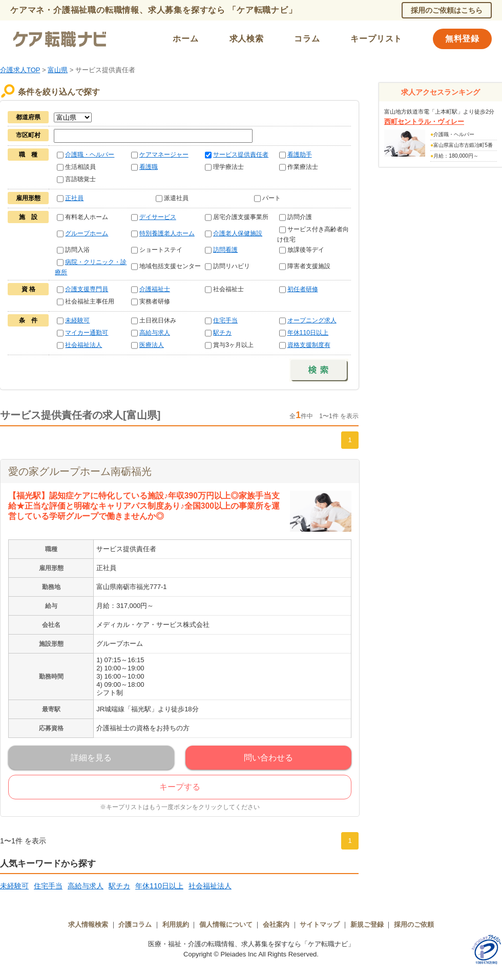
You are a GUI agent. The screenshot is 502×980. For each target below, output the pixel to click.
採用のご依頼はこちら (447, 10)
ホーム (185, 39)
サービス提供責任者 (241, 155)
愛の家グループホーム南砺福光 (80, 471)
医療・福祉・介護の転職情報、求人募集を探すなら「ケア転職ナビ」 (251, 944)
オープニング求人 (312, 320)
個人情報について (226, 924)
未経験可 (77, 320)
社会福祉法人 (83, 345)
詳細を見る (91, 758)
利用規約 (176, 924)
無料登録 (462, 39)
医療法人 (152, 345)
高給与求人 (155, 333)
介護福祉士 (155, 289)
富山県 (58, 70)
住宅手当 (225, 320)
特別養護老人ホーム (167, 233)
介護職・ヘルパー (90, 155)
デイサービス (158, 217)
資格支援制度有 (309, 345)
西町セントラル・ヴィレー (424, 122)
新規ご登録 (367, 924)
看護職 (149, 167)
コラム (307, 39)
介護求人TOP (20, 70)
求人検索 (247, 39)
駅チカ (222, 333)
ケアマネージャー (164, 155)
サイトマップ (320, 924)
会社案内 (276, 924)
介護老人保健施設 (238, 233)
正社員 (74, 198)
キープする (180, 787)
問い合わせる (268, 758)
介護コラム (135, 924)
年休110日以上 (308, 333)
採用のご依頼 (414, 924)
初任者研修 (303, 289)
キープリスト (376, 39)
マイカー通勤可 (87, 333)
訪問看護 (225, 250)
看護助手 (300, 155)
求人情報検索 (88, 924)
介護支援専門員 (87, 289)
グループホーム (87, 233)
